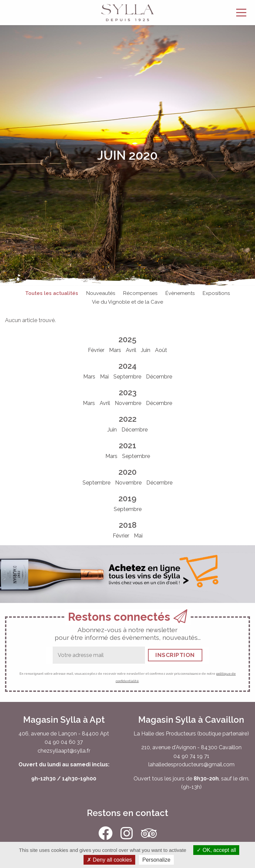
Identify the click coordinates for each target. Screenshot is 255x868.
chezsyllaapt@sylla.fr (64, 751)
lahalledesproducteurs (176, 764)
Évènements (180, 293)
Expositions (216, 293)
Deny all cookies (109, 860)
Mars (115, 350)
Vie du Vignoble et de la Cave (127, 302)
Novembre (128, 403)
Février (96, 350)
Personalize (156, 860)
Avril (131, 350)
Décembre (159, 377)
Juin (146, 350)
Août (161, 350)
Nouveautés (101, 293)
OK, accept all (216, 850)
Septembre (127, 377)
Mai (104, 377)
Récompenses (140, 293)
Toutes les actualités (52, 293)
